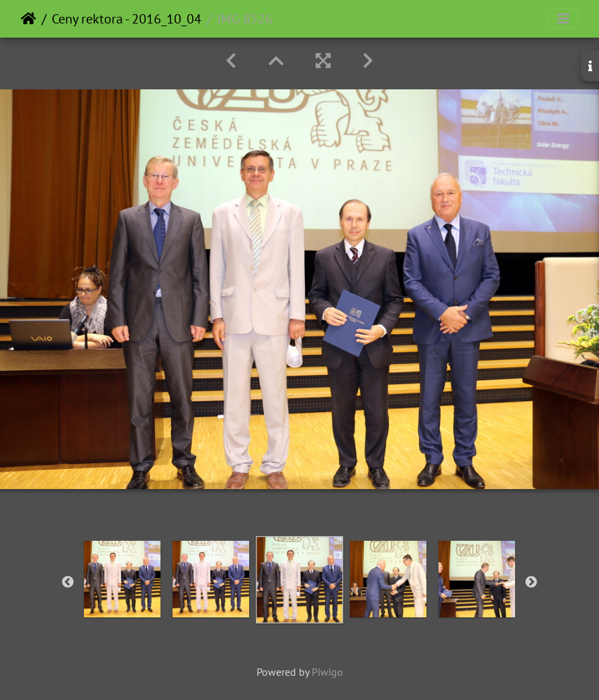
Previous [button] (68, 582)
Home (29, 19)
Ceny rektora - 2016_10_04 (127, 19)
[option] (122, 579)
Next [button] (531, 582)
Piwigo (327, 672)
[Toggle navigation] (563, 19)
